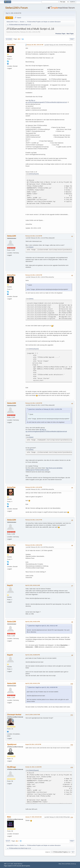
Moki (9, 817)
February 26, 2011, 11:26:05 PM (34, 403)
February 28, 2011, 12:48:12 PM (34, 545)
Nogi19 (10, 585)
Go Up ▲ (74, 864)
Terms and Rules (66, 864)
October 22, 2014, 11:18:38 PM (33, 767)
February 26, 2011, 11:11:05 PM (34, 236)
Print (72, 39)
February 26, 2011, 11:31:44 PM (34, 487)
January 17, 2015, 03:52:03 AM (33, 817)
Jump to (48, 852)
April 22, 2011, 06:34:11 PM (32, 683)
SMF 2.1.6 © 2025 (9, 864)
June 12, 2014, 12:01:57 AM (33, 715)
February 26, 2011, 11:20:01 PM (34, 275)
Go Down (9, 39)
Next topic (70, 34)
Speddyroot (12, 744)
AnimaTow (11, 45)
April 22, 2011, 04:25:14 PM (32, 622)
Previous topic (60, 34)
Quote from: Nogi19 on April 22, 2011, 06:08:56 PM (43, 687)
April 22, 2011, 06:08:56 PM (32, 655)
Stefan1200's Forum (16, 8)
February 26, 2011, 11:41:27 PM (34, 520)
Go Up (8, 841)
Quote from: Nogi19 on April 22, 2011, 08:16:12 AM (43, 626)
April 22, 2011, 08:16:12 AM (32, 585)
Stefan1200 (11, 236)
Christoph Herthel (14, 715)
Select (31, 174)
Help (60, 864)
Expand (36, 174)
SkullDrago (11, 767)
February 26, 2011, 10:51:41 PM (35, 45)
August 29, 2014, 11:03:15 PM (33, 744)
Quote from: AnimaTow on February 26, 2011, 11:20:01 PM (45, 409)
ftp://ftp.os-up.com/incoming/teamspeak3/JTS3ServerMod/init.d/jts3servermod (46, 101)
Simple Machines (18, 864)
